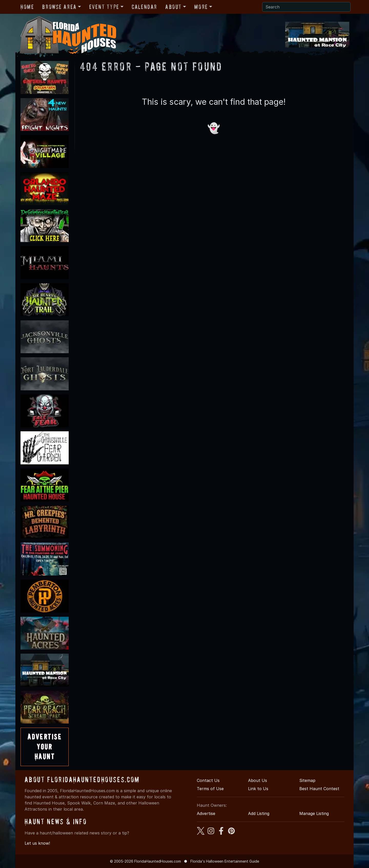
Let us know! (37, 843)
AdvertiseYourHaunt (45, 747)
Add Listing (259, 813)
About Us (258, 780)
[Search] (306, 7)
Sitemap (307, 780)
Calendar (144, 7)
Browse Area (59, 7)
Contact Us (208, 780)
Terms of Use (210, 789)
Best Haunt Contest (319, 789)
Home (27, 7)
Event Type (104, 7)
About (173, 7)
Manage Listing (314, 813)
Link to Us (258, 789)
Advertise (206, 813)
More (201, 7)
